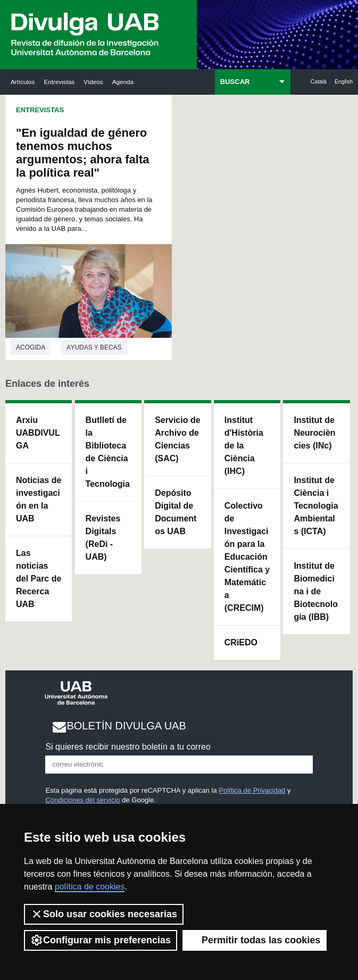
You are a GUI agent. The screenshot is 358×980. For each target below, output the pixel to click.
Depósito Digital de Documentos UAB (176, 512)
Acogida (31, 347)
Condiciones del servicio (82, 800)
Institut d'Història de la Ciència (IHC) (244, 446)
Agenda (123, 82)
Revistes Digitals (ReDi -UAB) (103, 538)
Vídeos (93, 82)
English (344, 82)
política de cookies (90, 887)
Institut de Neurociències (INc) (314, 433)
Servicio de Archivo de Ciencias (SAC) (177, 439)
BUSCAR (235, 82)
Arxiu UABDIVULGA (38, 433)
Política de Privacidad (252, 790)
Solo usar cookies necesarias (104, 914)
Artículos (23, 82)
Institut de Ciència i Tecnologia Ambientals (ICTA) (316, 506)
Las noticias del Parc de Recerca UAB (39, 579)
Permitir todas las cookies (255, 940)
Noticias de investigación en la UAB (39, 499)
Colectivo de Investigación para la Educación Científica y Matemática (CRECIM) (247, 557)
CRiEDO (241, 642)
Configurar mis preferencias (101, 940)
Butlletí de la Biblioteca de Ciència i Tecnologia (108, 452)
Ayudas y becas (94, 347)
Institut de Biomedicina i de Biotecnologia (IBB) (316, 591)
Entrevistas (59, 82)
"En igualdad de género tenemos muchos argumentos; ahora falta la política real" (82, 153)
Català (319, 82)
